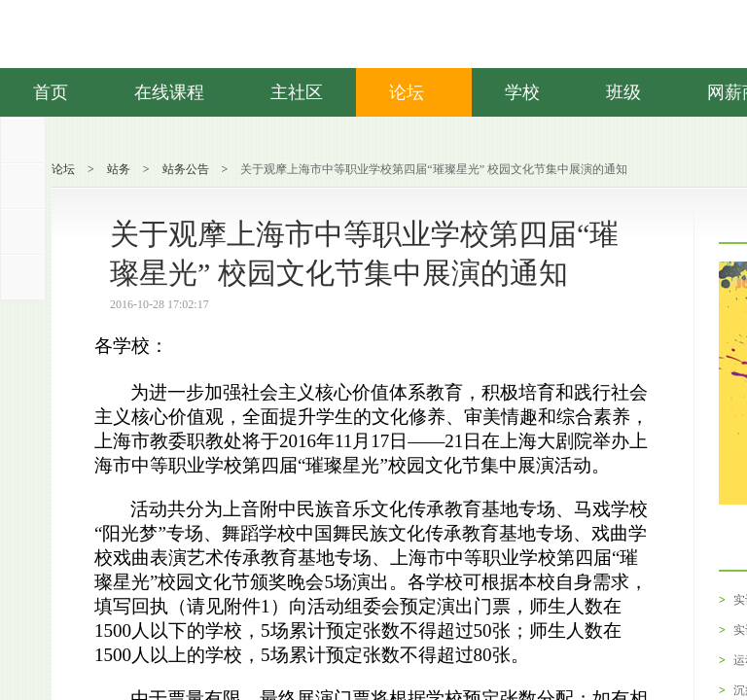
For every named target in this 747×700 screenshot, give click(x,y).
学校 (522, 92)
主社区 (297, 92)
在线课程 (169, 92)
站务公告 (186, 169)
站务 (119, 169)
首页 (51, 92)
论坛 (414, 92)
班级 (623, 92)
